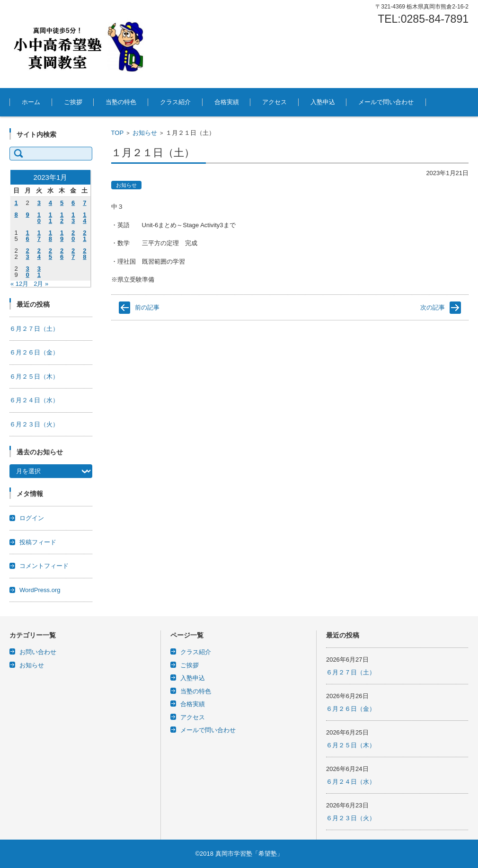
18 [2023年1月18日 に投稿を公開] (50, 236)
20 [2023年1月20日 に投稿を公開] (73, 236)
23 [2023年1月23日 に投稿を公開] (28, 254)
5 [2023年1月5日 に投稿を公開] (62, 203)
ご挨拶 (73, 102)
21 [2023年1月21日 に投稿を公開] (84, 236)
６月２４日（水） (34, 400)
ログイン (32, 518)
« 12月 (19, 284)
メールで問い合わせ (386, 102)
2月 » (41, 284)
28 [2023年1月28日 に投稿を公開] (84, 254)
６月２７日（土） (34, 329)
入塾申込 (323, 102)
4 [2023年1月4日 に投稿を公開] (50, 203)
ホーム (31, 102)
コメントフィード (44, 566)
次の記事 (433, 307)
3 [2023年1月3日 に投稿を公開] (39, 203)
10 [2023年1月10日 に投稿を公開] (39, 218)
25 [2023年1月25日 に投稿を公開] (50, 254)
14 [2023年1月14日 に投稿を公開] (84, 218)
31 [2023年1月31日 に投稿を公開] (39, 272)
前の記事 (147, 307)
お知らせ (145, 133)
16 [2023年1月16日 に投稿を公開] (28, 236)
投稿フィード (38, 542)
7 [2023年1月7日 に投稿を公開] (84, 203)
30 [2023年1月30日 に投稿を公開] (28, 272)
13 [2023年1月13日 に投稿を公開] (73, 218)
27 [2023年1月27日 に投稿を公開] (73, 254)
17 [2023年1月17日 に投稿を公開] (39, 236)
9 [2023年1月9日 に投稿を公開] (28, 215)
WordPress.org (40, 590)
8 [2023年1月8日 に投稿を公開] (16, 215)
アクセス (274, 102)
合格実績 (227, 102)
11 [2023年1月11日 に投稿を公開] (50, 218)
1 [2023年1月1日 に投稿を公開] (16, 203)
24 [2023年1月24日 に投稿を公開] (39, 254)
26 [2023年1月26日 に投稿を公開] (62, 254)
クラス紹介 (175, 102)
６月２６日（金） (34, 352)
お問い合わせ (38, 652)
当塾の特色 (121, 102)
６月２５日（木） (34, 376)
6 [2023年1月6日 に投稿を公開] (73, 203)
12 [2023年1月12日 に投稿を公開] (62, 218)
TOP (118, 133)
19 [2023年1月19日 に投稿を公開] (62, 236)
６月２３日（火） (34, 424)
